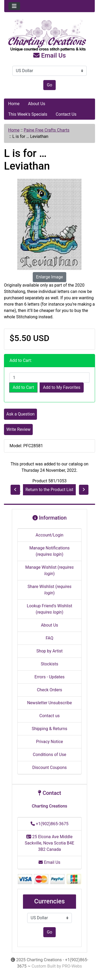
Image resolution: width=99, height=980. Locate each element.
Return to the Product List (49, 490)
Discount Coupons (49, 767)
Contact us (49, 716)
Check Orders (50, 690)
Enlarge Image (50, 277)
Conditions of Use (49, 755)
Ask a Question (20, 414)
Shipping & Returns (49, 729)
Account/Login (49, 535)
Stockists (50, 664)
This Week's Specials (28, 114)
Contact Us (66, 114)
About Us (37, 104)
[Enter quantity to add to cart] (49, 377)
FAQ (49, 638)
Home (14, 104)
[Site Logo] (49, 35)
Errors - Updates (49, 677)
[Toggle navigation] (14, 6)
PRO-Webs (72, 966)
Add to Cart (23, 387)
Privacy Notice (49, 742)
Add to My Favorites (62, 387)
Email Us (50, 55)
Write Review (18, 429)
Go (49, 85)
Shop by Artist (50, 651)
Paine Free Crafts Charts (47, 130)
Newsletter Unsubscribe (50, 703)
